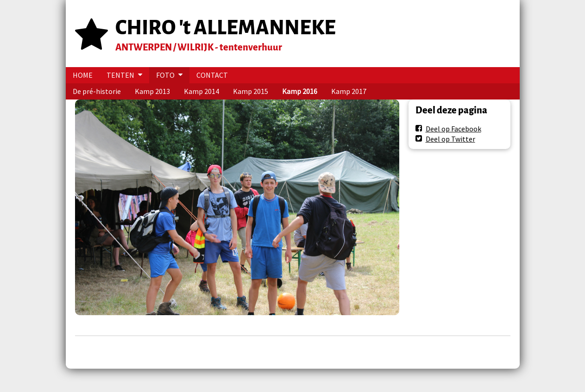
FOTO (165, 75)
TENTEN (120, 75)
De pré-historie (97, 91)
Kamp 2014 (201, 91)
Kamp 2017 (349, 91)
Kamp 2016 (300, 91)
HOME (83, 75)
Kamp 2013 (152, 91)
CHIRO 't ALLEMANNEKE (226, 28)
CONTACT (212, 75)
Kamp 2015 (251, 91)
